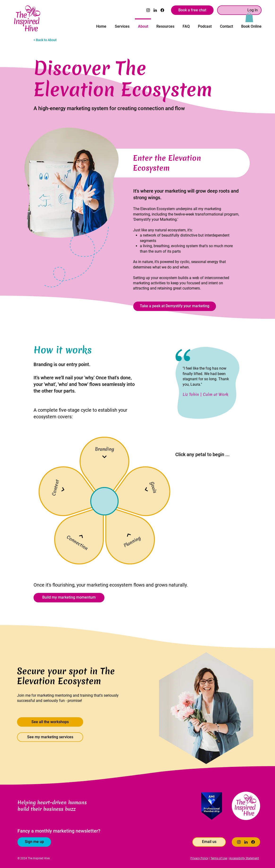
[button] (249, 17)
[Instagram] (148, 10)
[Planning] (131, 540)
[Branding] (104, 451)
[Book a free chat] (192, 10)
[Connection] (79, 541)
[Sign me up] (34, 842)
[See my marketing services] (50, 737)
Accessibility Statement (244, 858)
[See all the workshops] (50, 722)
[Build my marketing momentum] (69, 598)
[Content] (58, 488)
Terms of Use (219, 858)
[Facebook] (162, 10)
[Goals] (152, 488)
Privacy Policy (199, 858)
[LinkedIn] (155, 10)
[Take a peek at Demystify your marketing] (175, 306)
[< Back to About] (50, 40)
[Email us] (209, 842)
